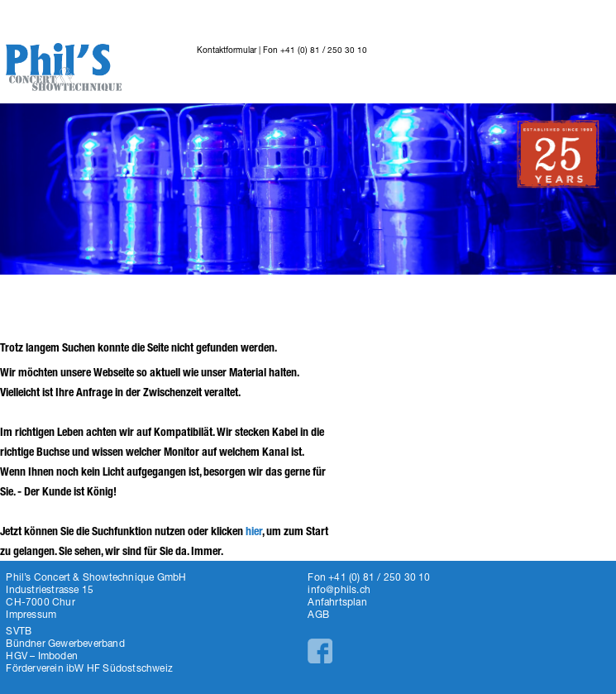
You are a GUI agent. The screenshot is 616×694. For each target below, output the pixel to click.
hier (254, 531)
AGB (318, 614)
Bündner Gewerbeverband (65, 643)
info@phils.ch (339, 589)
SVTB (19, 631)
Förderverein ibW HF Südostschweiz (89, 668)
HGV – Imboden (42, 656)
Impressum (31, 614)
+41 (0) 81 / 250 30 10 (324, 50)
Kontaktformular (227, 50)
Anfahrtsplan (337, 602)
